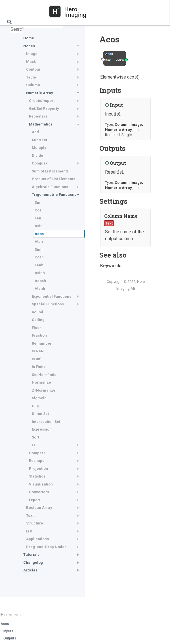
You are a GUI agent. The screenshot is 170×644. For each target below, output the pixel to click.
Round (37, 312)
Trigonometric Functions (54, 195)
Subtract (39, 140)
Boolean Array (39, 508)
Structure (35, 523)
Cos (38, 210)
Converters (39, 492)
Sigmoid (39, 398)
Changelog (33, 562)
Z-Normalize (44, 390)
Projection (38, 469)
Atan (39, 241)
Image (32, 54)
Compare (37, 453)
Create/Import (42, 101)
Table (31, 77)
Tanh (39, 265)
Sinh (39, 249)
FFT (35, 445)
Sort (35, 437)
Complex (40, 163)
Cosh (39, 257)
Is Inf (36, 359)
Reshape (37, 461)
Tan (38, 218)
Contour (33, 69)
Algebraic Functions (50, 187)
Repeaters (38, 116)
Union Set (40, 414)
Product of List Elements (53, 179)
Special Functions (48, 304)
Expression (42, 429)
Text (30, 516)
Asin (39, 226)
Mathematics (41, 124)
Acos (39, 234)
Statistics (37, 476)
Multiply (39, 148)
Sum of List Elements (50, 171)
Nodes (29, 46)
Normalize (41, 382)
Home (29, 38)
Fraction (39, 335)
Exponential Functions (52, 296)
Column (33, 85)
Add (35, 132)
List (29, 531)
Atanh (40, 288)
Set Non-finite (44, 375)
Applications (37, 539)
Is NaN (38, 351)
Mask (31, 62)
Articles (30, 570)
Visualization (41, 484)
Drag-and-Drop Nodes (46, 547)
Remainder (42, 343)
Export (35, 500)
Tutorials (31, 555)
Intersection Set (46, 422)
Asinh (40, 273)
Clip (35, 406)
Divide (37, 156)
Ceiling (38, 320)
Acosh (40, 281)
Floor (36, 328)
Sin (37, 202)
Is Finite (39, 367)
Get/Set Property (44, 109)
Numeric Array (40, 93)
